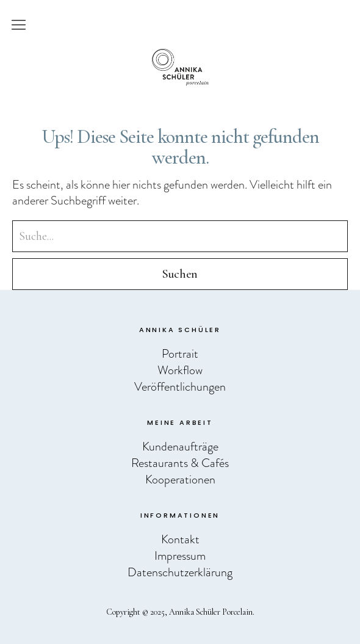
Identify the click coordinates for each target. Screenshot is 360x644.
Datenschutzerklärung (180, 572)
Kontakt (180, 539)
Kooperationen (180, 479)
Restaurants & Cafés (180, 463)
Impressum (180, 555)
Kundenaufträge (180, 446)
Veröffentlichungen (180, 386)
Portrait (180, 353)
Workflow (180, 370)
